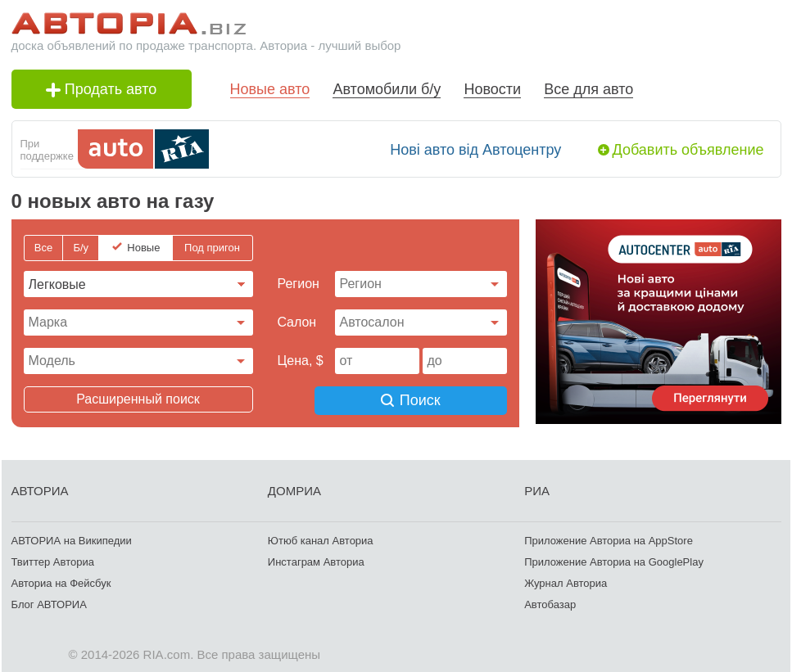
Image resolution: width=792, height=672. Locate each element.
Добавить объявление (688, 150)
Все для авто (588, 89)
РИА (537, 488)
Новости (492, 89)
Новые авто (270, 89)
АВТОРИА (40, 488)
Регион (299, 284)
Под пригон (212, 248)
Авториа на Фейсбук (61, 581)
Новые (143, 248)
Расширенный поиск (138, 399)
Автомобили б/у (387, 89)
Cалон (297, 322)
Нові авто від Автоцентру (475, 150)
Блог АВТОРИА (49, 602)
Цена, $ (301, 361)
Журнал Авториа (566, 581)
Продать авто (102, 89)
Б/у (81, 248)
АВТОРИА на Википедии (72, 538)
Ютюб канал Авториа (321, 538)
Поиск (421, 399)
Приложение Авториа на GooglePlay (614, 559)
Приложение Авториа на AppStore (609, 538)
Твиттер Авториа (53, 559)
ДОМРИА (294, 488)
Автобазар (550, 602)
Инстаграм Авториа (316, 559)
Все (43, 248)
